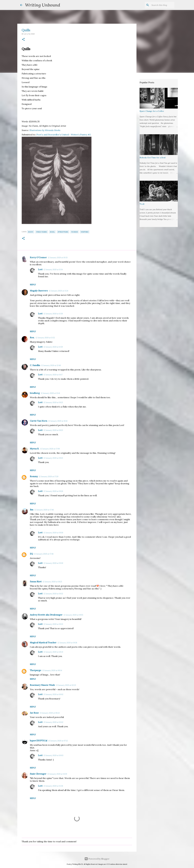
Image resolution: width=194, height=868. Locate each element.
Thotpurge (36, 670)
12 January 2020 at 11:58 (53, 314)
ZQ (31, 554)
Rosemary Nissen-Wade (42, 685)
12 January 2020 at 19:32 (53, 594)
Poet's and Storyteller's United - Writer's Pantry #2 (64, 135)
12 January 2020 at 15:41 (50, 393)
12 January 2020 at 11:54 (53, 270)
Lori (40, 269)
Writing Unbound (43, 5)
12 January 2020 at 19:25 (53, 402)
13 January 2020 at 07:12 (58, 741)
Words (75, 232)
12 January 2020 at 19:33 (53, 624)
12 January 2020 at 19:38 (67, 643)
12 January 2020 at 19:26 (53, 491)
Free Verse (42, 232)
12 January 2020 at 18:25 (52, 582)
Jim (32, 510)
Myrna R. (34, 449)
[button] (23, 40)
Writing (85, 232)
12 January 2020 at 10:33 (58, 258)
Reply (33, 285)
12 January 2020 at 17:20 (49, 477)
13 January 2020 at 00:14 (52, 670)
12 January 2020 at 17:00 (50, 449)
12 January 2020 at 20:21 (53, 652)
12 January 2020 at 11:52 (45, 338)
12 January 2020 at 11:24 (59, 291)
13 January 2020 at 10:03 (53, 755)
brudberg (35, 393)
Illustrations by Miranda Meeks (45, 130)
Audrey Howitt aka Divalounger (46, 615)
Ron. (32, 337)
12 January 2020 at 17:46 (44, 510)
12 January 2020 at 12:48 (51, 365)
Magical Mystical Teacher (43, 642)
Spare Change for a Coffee (152, 111)
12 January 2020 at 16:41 (58, 421)
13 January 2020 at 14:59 (57, 774)
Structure (63, 232)
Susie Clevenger (38, 774)
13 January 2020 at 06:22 (50, 713)
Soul (52, 232)
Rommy (34, 476)
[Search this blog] (160, 5)
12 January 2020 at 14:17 (53, 375)
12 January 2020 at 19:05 (73, 615)
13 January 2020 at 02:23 (66, 685)
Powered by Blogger (97, 859)
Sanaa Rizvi (36, 581)
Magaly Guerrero (39, 291)
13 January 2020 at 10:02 (53, 694)
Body (31, 232)
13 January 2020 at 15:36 (53, 786)
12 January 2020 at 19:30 (53, 533)
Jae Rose (34, 713)
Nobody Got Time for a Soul (152, 158)
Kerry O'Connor (38, 257)
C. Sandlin (35, 365)
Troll (142, 204)
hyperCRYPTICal (39, 741)
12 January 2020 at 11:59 (53, 347)
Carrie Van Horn (39, 421)
